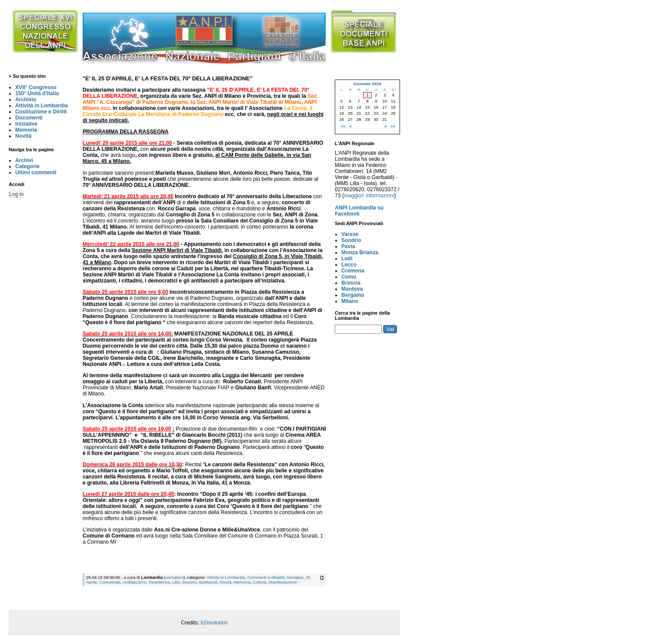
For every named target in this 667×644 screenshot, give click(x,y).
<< (343, 126)
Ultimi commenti (36, 173)
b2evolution (214, 623)
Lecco (349, 265)
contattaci (174, 577)
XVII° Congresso (36, 87)
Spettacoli (208, 582)
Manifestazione (283, 582)
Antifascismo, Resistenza (146, 582)
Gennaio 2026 (367, 84)
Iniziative (26, 124)
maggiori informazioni (369, 196)
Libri (176, 582)
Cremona (353, 271)
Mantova (352, 289)
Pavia (348, 246)
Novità (23, 136)
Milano (350, 301)
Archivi (24, 160)
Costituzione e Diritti (41, 112)
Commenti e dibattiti (266, 577)
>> (393, 126)
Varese (350, 234)
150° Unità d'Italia (37, 93)
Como (349, 277)
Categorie (27, 166)
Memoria (26, 130)
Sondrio (351, 240)
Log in (16, 194)
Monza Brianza (360, 252)
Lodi (347, 259)
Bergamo (353, 295)
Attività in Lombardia (42, 106)
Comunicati (110, 582)
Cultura (259, 582)
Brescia (351, 283)
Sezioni (190, 582)
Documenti (29, 118)
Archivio (26, 100)
